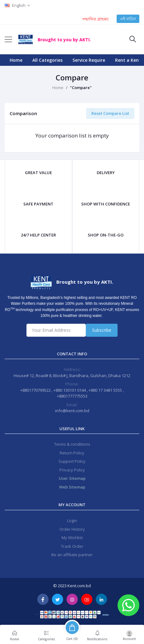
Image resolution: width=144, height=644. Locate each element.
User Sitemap (72, 478)
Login (72, 520)
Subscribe (102, 330)
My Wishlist (72, 538)
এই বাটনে (128, 19)
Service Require (89, 60)
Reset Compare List (110, 113)
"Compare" (81, 88)
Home (16, 60)
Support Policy (72, 461)
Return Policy (72, 453)
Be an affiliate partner (72, 555)
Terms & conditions (72, 444)
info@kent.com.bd (72, 411)
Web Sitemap (72, 487)
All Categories (47, 60)
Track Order (72, 546)
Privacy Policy (72, 470)
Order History (72, 529)
